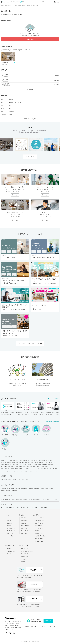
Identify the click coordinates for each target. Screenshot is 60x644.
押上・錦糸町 (4, 467)
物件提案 (37, 531)
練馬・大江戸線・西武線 (6, 471)
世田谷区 (14, 480)
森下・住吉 (44, 465)
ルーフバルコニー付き (6, 499)
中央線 (46, 462)
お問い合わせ (24, 559)
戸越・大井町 (16, 465)
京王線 (39, 465)
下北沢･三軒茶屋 (34, 460)
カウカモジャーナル (40, 538)
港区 (2, 480)
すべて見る (30, 157)
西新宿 (3, 465)
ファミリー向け (54, 499)
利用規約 (33, 626)
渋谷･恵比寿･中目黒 (17, 460)
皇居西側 (41, 462)
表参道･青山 (4, 460)
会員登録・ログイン (26, 562)
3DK (33, 508)
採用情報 (52, 626)
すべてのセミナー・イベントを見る (30, 343)
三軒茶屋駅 (4, 488)
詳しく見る (15, 195)
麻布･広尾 (10, 460)
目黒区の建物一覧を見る (30, 119)
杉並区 (27, 480)
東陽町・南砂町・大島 (20, 469)
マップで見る (30, 90)
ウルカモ (9, 554)
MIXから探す (24, 533)
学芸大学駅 (9, 491)
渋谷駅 (13, 488)
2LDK (27, 508)
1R (2, 508)
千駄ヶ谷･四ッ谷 (52, 462)
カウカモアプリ (25, 554)
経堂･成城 (35, 465)
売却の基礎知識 (11, 551)
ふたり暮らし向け (46, 499)
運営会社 (27, 626)
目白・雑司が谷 (12, 467)
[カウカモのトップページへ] (12, 2)
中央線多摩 (26, 471)
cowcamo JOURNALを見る (53, 422)
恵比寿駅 (51, 488)
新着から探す (24, 520)
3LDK (36, 508)
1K (4, 508)
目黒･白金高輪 (26, 460)
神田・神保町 (4, 469)
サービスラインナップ (40, 520)
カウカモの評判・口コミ (27, 551)
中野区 (23, 480)
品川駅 (9, 488)
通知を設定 (30, 39)
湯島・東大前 (33, 467)
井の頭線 (9, 462)
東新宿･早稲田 (8, 465)
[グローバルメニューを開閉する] (58, 2)
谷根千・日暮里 (48, 467)
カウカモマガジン (39, 541)
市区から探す (24, 523)
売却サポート (10, 549)
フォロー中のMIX (11, 531)
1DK (7, 508)
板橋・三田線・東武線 (18, 471)
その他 (35, 471)
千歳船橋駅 (31, 488)
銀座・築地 (25, 462)
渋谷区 (19, 480)
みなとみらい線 (36, 469)
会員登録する (48, 621)
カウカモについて (32, 2)
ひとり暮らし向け (37, 499)
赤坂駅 (47, 488)
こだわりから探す (25, 531)
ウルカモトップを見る (54, 399)
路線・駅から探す (25, 526)
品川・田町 (19, 462)
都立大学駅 (37, 488)
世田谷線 (29, 465)
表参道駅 (3, 491)
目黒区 (10, 480)
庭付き (13, 499)
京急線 (31, 471)
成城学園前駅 (24, 488)
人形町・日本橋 (40, 467)
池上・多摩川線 (23, 465)
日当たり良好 (19, 499)
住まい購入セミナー (40, 523)
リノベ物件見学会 (39, 528)
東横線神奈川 (29, 469)
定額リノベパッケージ (40, 533)
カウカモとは (24, 549)
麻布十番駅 (15, 491)
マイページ (10, 518)
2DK (24, 508)
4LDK (45, 508)
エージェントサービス (40, 518)
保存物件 (9, 526)
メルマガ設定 (10, 536)
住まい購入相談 (38, 526)
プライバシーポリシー (43, 626)
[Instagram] (14, 633)
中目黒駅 (42, 488)
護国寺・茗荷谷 (22, 467)
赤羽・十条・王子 (53, 469)
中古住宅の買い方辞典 (40, 536)
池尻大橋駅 (18, 488)
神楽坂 (14, 462)
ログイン (46, 2)
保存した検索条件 (11, 528)
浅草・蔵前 (50, 465)
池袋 (17, 467)
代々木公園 (4, 462)
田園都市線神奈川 (44, 469)
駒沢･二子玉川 (49, 460)
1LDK (10, 508)
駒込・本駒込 (11, 469)
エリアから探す (25, 528)
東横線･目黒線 (42, 460)
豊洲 (29, 462)
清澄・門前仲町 (35, 462)
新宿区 (6, 480)
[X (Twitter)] (7, 633)
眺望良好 (25, 499)
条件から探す (24, 518)
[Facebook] (10, 633)
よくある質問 (24, 556)
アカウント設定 (11, 533)
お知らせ (9, 520)
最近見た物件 (10, 523)
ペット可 (30, 499)
